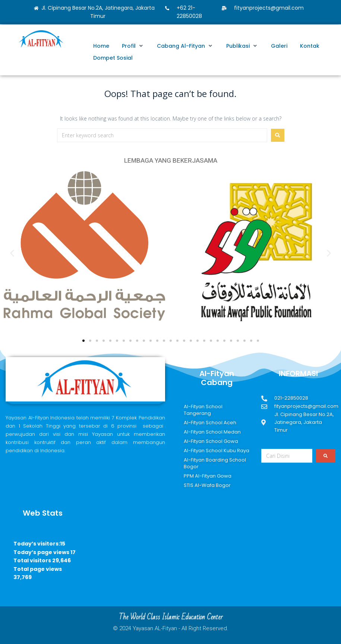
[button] (133, 46)
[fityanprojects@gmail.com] (224, 8)
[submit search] (326, 456)
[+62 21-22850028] (167, 8)
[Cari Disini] (287, 456)
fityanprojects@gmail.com (269, 8)
